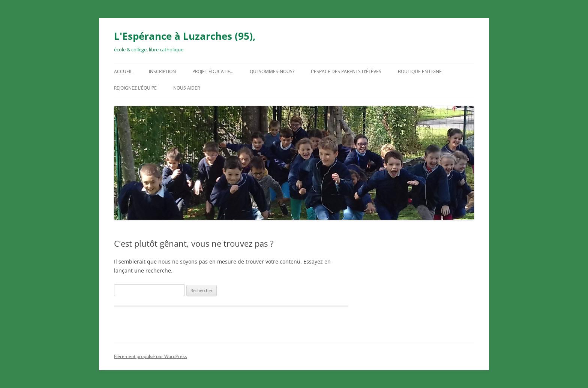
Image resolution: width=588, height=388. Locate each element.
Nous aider (187, 88)
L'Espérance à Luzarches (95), (185, 36)
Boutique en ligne (420, 71)
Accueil (123, 71)
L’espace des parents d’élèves (346, 71)
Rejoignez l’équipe (135, 88)
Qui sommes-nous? (272, 71)
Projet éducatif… (213, 71)
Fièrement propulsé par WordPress (151, 356)
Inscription (162, 71)
